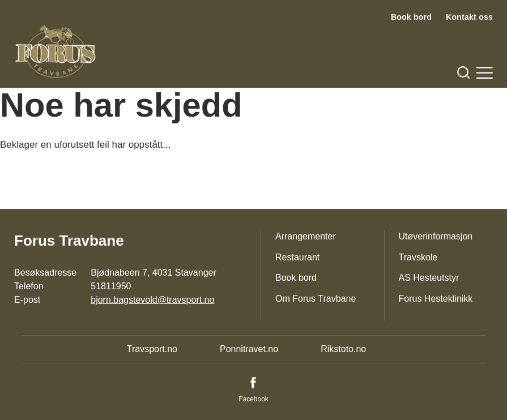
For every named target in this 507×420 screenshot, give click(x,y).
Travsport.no (152, 349)
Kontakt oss (469, 17)
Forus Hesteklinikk (436, 299)
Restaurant (297, 257)
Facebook (253, 399)
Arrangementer (306, 236)
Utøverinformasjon (436, 236)
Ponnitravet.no (249, 349)
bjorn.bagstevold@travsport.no (152, 300)
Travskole (418, 257)
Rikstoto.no (343, 349)
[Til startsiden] (56, 52)
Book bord (411, 17)
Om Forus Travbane (316, 299)
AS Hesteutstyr (429, 278)
